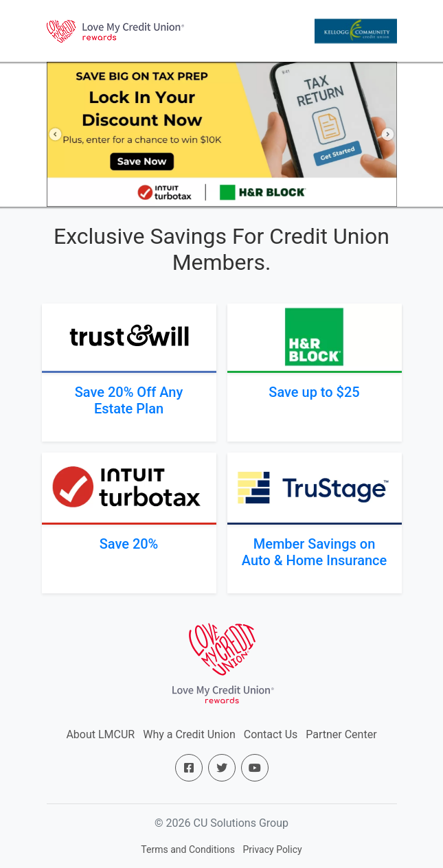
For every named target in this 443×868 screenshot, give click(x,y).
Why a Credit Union (189, 734)
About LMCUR (100, 734)
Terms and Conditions (188, 849)
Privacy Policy (272, 849)
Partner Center (341, 734)
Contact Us (271, 734)
